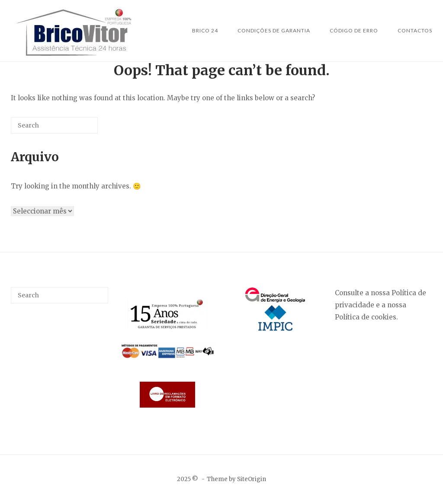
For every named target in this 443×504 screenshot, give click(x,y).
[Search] (78, 129)
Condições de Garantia (274, 30)
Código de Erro (354, 30)
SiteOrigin (252, 479)
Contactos (415, 30)
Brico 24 (205, 30)
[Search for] (54, 125)
